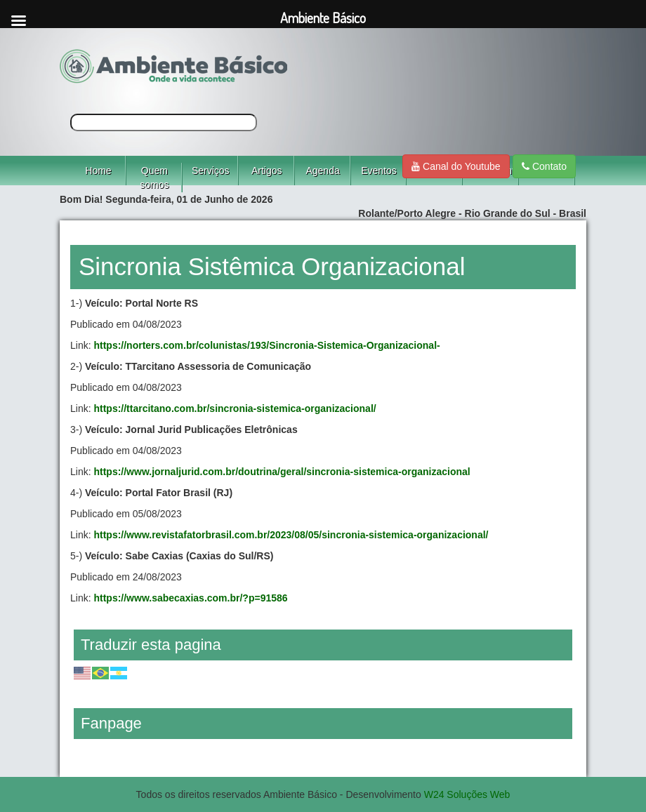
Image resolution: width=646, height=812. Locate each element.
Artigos (267, 171)
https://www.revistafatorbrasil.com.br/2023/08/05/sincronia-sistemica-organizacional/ (291, 535)
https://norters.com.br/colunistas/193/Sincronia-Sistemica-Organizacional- (266, 345)
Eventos (379, 171)
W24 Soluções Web (467, 794)
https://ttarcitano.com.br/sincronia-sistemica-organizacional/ (235, 408)
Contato (544, 166)
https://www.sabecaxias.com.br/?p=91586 (190, 598)
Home (98, 171)
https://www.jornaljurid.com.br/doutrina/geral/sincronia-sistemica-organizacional (282, 472)
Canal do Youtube (456, 166)
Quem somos (154, 178)
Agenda (322, 171)
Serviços (211, 171)
